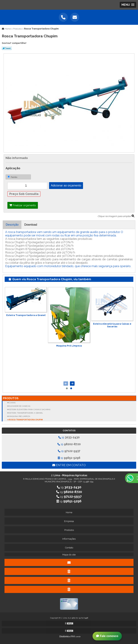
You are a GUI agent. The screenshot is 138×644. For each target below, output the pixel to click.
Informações (69, 539)
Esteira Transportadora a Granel (26, 315)
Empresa (69, 521)
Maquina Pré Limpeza (69, 346)
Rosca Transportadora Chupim (26, 420)
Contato (69, 548)
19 (69, 437)
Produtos (11, 398)
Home (69, 512)
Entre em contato (69, 465)
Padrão (12, 177)
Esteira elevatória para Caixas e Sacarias (112, 325)
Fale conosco (107, 636)
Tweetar (7, 48)
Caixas (12, 403)
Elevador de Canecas (19, 406)
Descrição (12, 225)
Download (31, 225)
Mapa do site (69, 555)
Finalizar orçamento (23, 205)
